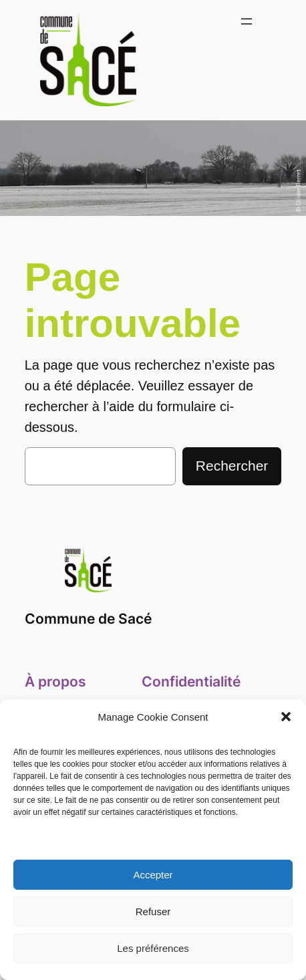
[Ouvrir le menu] (247, 21)
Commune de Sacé (88, 619)
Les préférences (153, 948)
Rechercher (232, 466)
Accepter (153, 875)
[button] (286, 717)
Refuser (153, 911)
